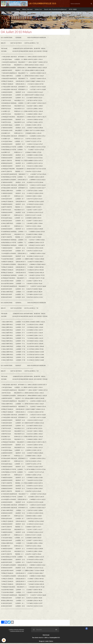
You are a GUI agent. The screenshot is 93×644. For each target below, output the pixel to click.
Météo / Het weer (27, 10)
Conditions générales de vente (17, 632)
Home (17, 10)
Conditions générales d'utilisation (16, 630)
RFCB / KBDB (73, 10)
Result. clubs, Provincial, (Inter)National (56, 10)
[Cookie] (4, 640)
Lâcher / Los (38, 10)
